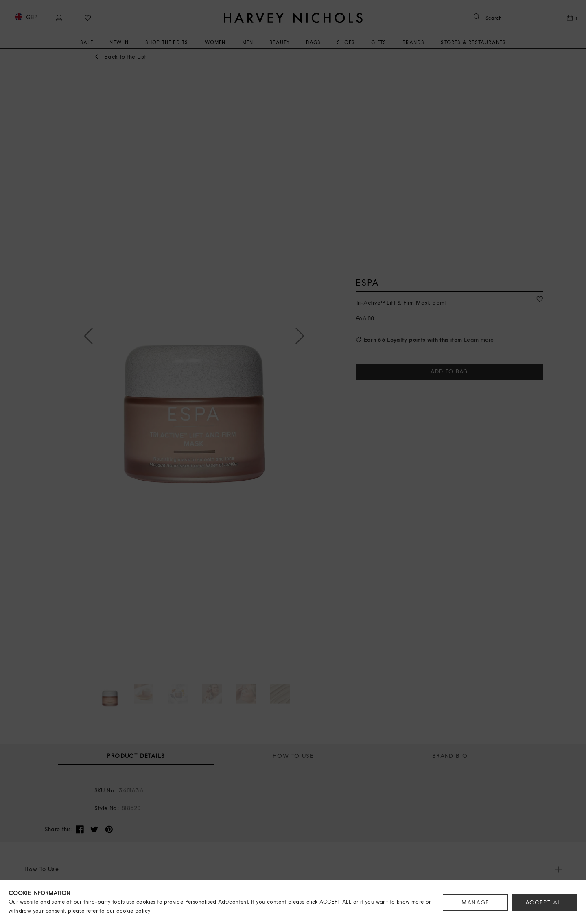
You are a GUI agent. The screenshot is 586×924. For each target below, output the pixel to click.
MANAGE (475, 902)
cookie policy (133, 911)
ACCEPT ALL (545, 902)
